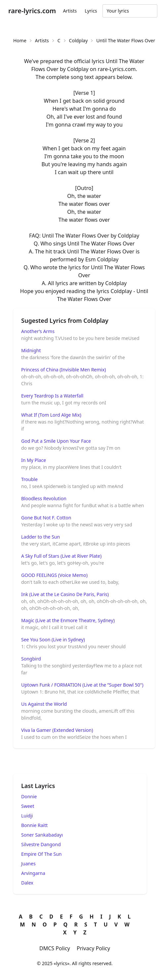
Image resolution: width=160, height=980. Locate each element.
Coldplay (79, 40)
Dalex (27, 883)
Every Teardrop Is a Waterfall (52, 396)
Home (20, 40)
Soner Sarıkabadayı (42, 835)
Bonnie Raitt (34, 825)
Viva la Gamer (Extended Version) (57, 730)
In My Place (34, 460)
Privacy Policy (93, 948)
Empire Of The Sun (41, 854)
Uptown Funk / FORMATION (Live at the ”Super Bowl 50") (82, 685)
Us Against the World (44, 704)
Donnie (29, 796)
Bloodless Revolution (44, 498)
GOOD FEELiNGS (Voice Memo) (54, 575)
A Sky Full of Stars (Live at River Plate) (61, 556)
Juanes (28, 864)
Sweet (28, 806)
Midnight (31, 350)
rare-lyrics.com (32, 11)
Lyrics (91, 11)
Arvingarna (33, 873)
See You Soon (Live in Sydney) (53, 640)
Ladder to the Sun (40, 537)
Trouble (29, 479)
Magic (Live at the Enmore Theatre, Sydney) (68, 620)
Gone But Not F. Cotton (46, 518)
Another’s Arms (38, 331)
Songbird (31, 659)
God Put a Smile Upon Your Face (56, 441)
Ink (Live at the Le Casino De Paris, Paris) (65, 594)
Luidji (27, 816)
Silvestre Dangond (41, 844)
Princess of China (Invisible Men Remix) (64, 370)
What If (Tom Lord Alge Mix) (51, 415)
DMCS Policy (55, 948)
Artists (70, 11)
